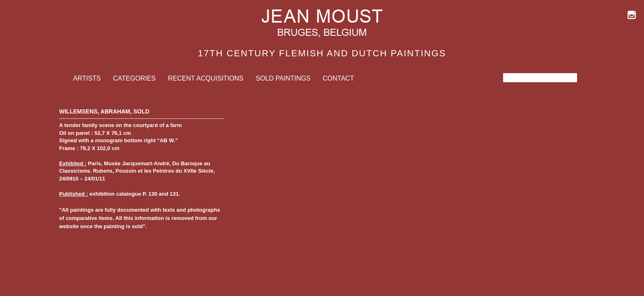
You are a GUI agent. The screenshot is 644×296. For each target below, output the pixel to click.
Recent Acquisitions (206, 78)
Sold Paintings (283, 78)
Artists (87, 78)
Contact (338, 78)
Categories (134, 78)
